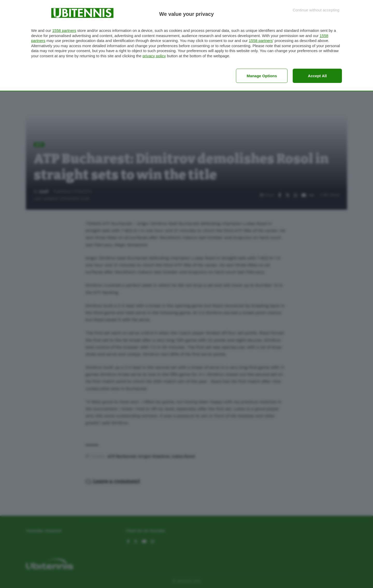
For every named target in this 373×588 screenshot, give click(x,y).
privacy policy (154, 56)
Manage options (262, 76)
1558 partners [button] (64, 30)
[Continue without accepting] (316, 10)
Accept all (317, 76)
